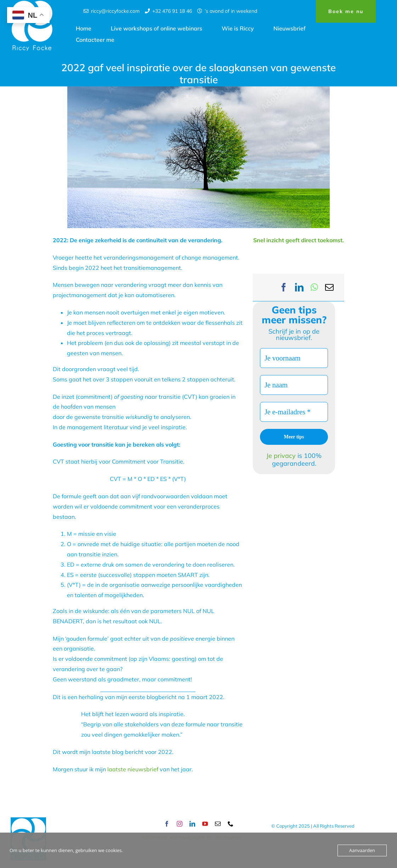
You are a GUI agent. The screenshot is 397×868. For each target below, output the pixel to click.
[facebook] (167, 824)
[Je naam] (294, 385)
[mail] (218, 824)
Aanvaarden (362, 850)
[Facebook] (284, 287)
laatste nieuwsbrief (132, 769)
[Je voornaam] (294, 358)
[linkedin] (192, 824)
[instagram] (180, 824)
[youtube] (205, 824)
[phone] (231, 824)
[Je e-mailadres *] (294, 412)
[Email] (329, 287)
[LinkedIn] (299, 287)
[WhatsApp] (314, 287)
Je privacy (282, 456)
